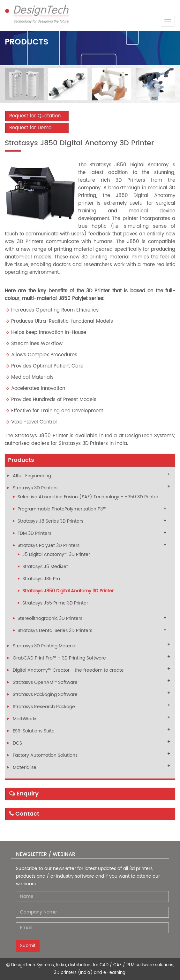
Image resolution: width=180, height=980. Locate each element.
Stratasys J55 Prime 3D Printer (55, 603)
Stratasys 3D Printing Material (45, 646)
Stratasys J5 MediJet (45, 567)
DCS (17, 743)
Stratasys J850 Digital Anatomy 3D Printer (68, 591)
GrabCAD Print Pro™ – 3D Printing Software (59, 658)
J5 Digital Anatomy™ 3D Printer (56, 554)
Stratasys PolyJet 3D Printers (49, 545)
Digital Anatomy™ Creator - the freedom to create (68, 670)
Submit (28, 946)
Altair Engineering (32, 476)
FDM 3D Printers (34, 533)
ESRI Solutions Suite (34, 731)
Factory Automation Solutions (45, 755)
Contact (24, 814)
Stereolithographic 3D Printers (50, 618)
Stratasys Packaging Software (45, 695)
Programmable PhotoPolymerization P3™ (62, 509)
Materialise (25, 767)
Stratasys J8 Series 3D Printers (50, 521)
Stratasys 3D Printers (35, 488)
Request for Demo (30, 128)
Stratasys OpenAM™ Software (45, 682)
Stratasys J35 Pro (41, 579)
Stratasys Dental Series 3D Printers (55, 631)
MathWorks (25, 719)
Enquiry (24, 794)
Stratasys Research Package (44, 707)
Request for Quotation (35, 116)
